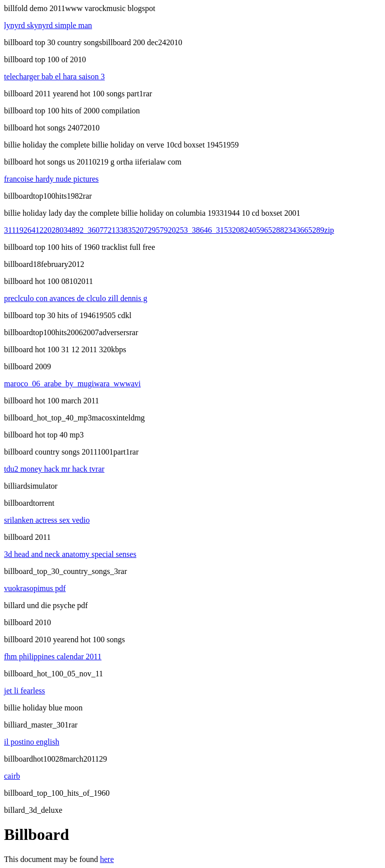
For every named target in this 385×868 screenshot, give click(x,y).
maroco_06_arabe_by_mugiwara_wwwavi (72, 384)
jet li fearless (25, 691)
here (107, 859)
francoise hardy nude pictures (51, 179)
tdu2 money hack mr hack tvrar (54, 469)
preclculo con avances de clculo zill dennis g (76, 298)
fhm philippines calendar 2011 (53, 657)
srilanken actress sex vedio (47, 520)
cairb (12, 776)
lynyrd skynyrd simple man (48, 25)
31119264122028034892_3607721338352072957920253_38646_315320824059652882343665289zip (169, 230)
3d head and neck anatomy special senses (70, 554)
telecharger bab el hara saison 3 (54, 77)
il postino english (32, 742)
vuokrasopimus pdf (35, 588)
